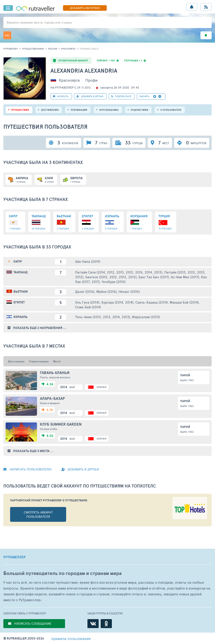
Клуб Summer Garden (61, 424)
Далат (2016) (85, 291)
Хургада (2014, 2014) (117, 302)
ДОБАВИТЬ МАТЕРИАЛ (85, 8)
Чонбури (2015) (114, 282)
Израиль (21, 317)
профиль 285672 (89, 49)
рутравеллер (11, 49)
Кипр (18, 261)
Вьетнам (21, 292)
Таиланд (21, 272)
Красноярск (68, 49)
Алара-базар (52, 398)
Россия (52, 49)
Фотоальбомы (109, 110)
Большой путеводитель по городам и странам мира (62, 573)
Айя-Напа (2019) (88, 261)
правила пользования (71, 638)
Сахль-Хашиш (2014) (152, 302)
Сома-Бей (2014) (88, 307)
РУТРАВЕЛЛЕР (14, 557)
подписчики (139, 110)
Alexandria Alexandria (84, 71)
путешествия (20, 110)
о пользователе (171, 110)
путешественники (33, 49)
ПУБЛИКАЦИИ (79, 110)
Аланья (101, 387)
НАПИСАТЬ (61, 96)
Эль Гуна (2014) (87, 302)
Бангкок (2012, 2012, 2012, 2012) (111, 277)
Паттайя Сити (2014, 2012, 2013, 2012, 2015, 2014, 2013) (119, 272)
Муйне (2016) (106, 291)
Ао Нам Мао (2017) (185, 277)
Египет (19, 302)
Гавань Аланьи (55, 373)
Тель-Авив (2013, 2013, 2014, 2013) (103, 317)
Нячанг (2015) (129, 291)
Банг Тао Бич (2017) (154, 277)
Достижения (50, 110)
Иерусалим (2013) (146, 317)
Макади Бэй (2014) (184, 302)
